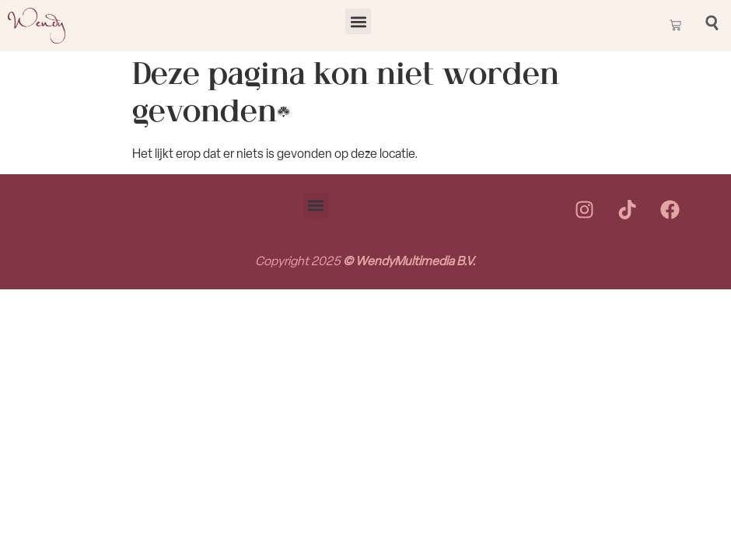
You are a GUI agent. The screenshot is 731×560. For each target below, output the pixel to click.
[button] (358, 21)
